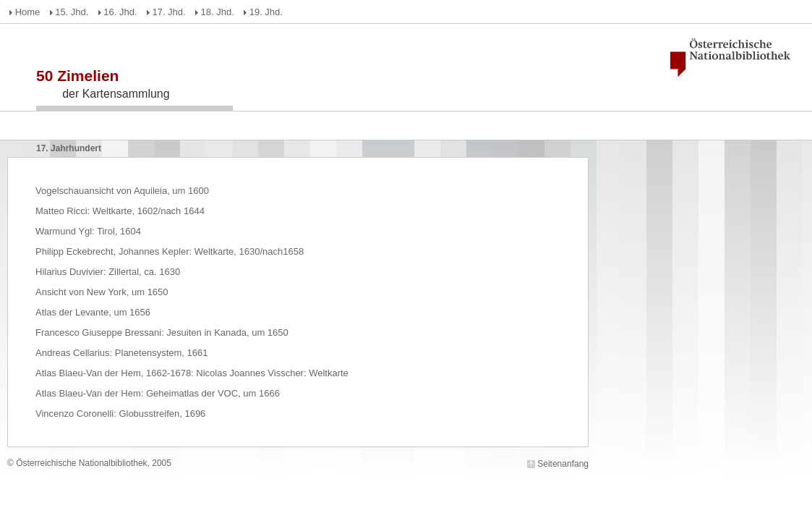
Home (28, 12)
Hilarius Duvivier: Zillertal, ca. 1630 (108, 272)
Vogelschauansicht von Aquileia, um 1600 (122, 191)
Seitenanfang (563, 464)
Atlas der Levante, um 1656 (93, 312)
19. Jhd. (266, 12)
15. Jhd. (72, 12)
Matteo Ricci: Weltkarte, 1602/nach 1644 (120, 211)
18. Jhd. (218, 12)
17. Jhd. (168, 12)
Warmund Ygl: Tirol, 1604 (88, 231)
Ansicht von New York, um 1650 (102, 292)
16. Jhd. (120, 12)
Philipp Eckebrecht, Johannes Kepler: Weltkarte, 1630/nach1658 (170, 251)
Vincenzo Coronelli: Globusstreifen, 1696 (120, 414)
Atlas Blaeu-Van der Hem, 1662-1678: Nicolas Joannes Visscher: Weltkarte (192, 373)
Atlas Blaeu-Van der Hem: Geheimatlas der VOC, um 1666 (158, 393)
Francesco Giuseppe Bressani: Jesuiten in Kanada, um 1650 (162, 332)
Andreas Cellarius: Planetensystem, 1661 (121, 353)
